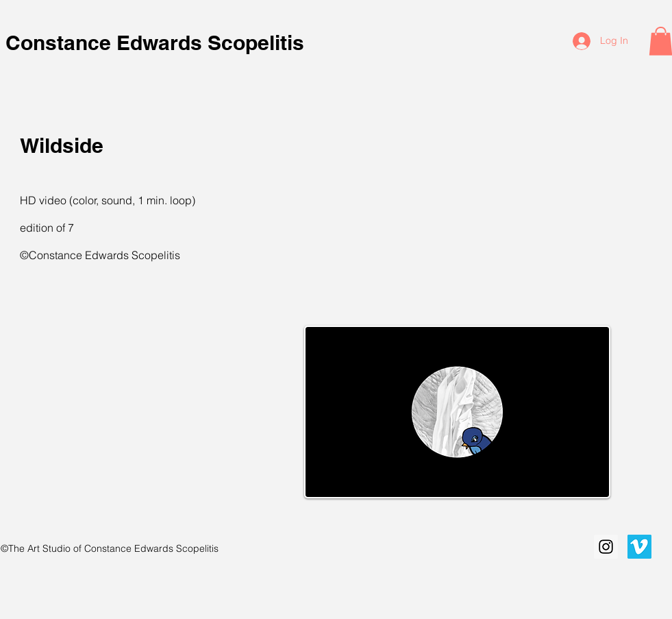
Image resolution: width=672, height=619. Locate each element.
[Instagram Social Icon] (606, 547)
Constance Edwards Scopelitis (158, 43)
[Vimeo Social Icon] (639, 547)
